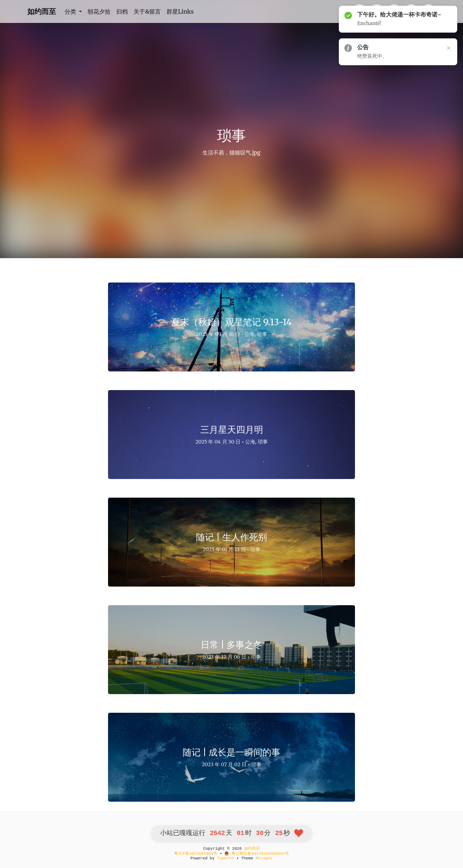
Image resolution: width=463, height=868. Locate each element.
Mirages (264, 858)
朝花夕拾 (99, 11)
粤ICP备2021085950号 (196, 854)
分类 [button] (71, 11)
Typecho (226, 858)
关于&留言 (147, 11)
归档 (122, 11)
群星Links (180, 11)
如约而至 (42, 11)
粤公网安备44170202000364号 (257, 854)
